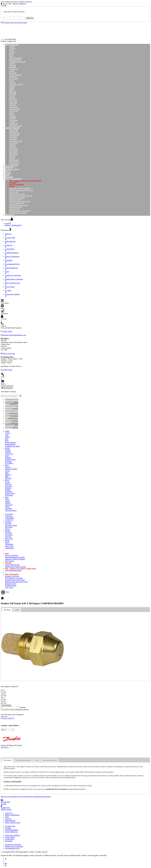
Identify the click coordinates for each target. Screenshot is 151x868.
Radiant (12, 105)
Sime (12, 113)
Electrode (13, 139)
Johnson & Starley (16, 84)
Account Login (10, 826)
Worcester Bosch (15, 126)
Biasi (12, 56)
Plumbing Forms (15, 207)
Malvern (13, 92)
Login (8, 223)
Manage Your (6, 809)
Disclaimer (9, 841)
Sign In (15, 4)
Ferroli (12, 64)
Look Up (30, 18)
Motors (12, 145)
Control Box (14, 135)
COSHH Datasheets (12, 830)
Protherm (13, 103)
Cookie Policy (10, 839)
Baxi (11, 54)
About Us (8, 819)
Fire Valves (14, 143)
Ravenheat (13, 107)
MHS (12, 88)
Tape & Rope (14, 209)
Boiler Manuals (10, 821)
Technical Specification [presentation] (23, 760)
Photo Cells (14, 154)
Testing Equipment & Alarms (20, 211)
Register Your (5, 803)
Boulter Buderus (15, 58)
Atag (11, 50)
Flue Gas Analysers (16, 203)
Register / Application (13, 225)
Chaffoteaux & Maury (17, 62)
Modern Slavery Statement (14, 846)
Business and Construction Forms (21, 190)
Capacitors (13, 132)
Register (22, 4)
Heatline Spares (15, 75)
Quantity (23, 708)
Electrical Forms (15, 200)
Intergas (12, 83)
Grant (12, 71)
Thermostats (14, 160)
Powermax (13, 101)
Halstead (13, 73)
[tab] (7, 610)
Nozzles (13, 147)
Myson (12, 98)
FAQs (7, 817)
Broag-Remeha (15, 60)
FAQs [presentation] (37, 760)
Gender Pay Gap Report (13, 845)
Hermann (13, 77)
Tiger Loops (14, 162)
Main (12, 90)
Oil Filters (13, 149)
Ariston (12, 49)
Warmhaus (13, 124)
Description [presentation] (7, 760)
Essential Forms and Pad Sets (20, 202)
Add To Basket (6, 705)
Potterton (13, 100)
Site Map (8, 828)
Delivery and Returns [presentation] (50, 760)
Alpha (12, 47)
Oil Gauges (14, 151)
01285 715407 (7, 718)
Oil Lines (13, 152)
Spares (12, 158)
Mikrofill (13, 94)
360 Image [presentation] (7, 610)
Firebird (13, 66)
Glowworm (14, 69)
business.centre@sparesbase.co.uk (14, 335)
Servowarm (14, 111)
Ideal (11, 81)
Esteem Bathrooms (11, 832)
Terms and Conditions (12, 835)
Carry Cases (14, 192)
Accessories (14, 130)
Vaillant (12, 118)
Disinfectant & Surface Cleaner (21, 196)
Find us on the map (9, 353)
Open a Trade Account (13, 823)
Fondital (13, 67)
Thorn (12, 115)
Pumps (12, 156)
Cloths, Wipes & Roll (17, 194)
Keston (12, 86)
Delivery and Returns (12, 815)
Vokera (12, 122)
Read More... (5, 747)
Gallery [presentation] (17, 610)
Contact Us (9, 813)
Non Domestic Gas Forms (19, 205)
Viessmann (13, 120)
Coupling (13, 137)
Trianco (12, 117)
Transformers (14, 164)
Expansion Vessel (16, 141)
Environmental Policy (12, 848)
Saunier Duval (15, 109)
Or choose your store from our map (15, 23)
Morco (12, 96)
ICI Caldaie (14, 79)
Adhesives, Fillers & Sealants (20, 188)
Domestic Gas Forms (17, 198)
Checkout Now (7, 388)
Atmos (12, 52)
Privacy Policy (10, 837)
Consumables (14, 134)
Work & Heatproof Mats (18, 213)
